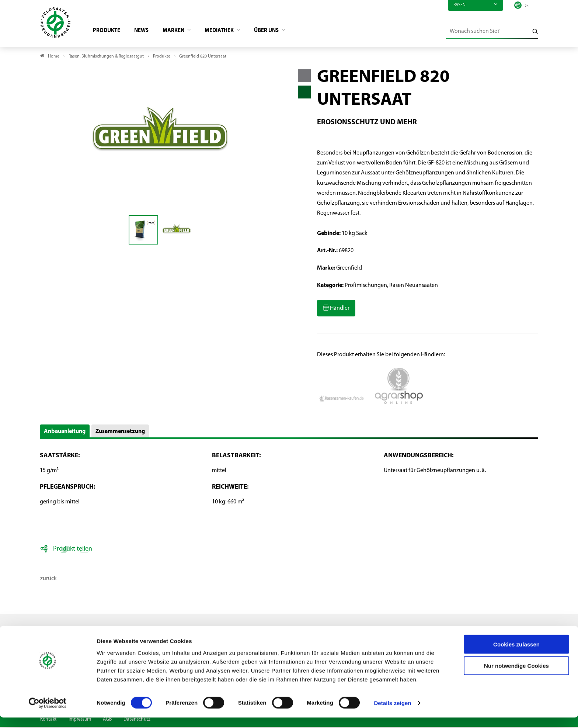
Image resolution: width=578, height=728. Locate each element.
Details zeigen (392, 713)
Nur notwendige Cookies (516, 676)
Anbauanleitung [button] (65, 433)
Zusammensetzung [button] (120, 433)
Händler (339, 310)
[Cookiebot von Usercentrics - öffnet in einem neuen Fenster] (48, 714)
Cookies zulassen (516, 654)
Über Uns (278, 32)
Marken (180, 32)
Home (54, 58)
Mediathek (228, 32)
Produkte (109, 32)
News (146, 32)
